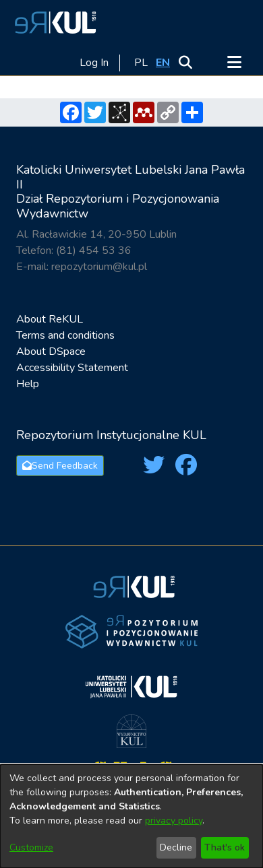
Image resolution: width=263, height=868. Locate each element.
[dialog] (131, 816)
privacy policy (174, 821)
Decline (176, 847)
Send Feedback (60, 466)
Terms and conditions (65, 335)
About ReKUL (50, 319)
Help (28, 384)
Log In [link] (95, 63)
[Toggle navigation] (234, 63)
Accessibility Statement (72, 368)
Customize (31, 847)
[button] (53, 22)
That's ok (225, 847)
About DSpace (51, 352)
